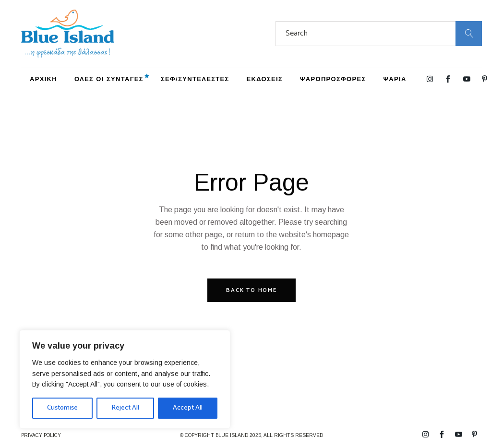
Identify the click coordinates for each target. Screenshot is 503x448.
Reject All (125, 408)
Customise (62, 408)
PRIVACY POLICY (41, 435)
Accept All (188, 408)
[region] (125, 379)
